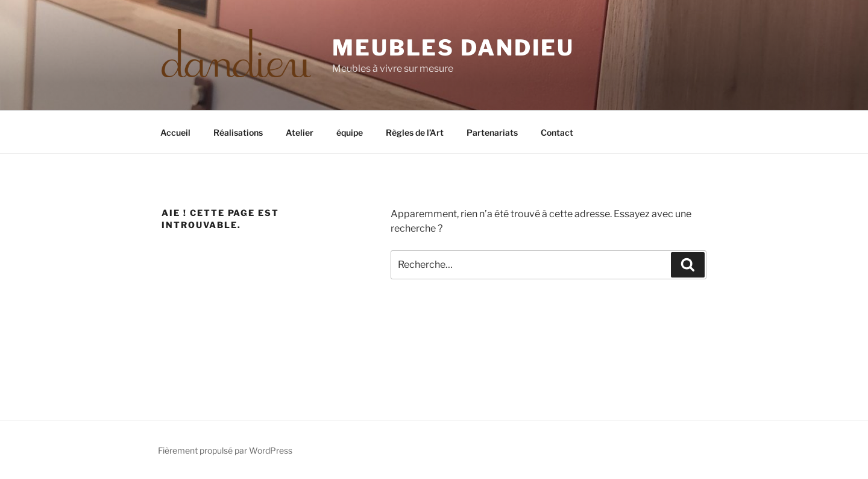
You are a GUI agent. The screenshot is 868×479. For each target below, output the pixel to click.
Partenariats (492, 132)
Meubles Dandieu (453, 48)
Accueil (175, 132)
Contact (557, 132)
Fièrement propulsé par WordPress (225, 450)
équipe (350, 132)
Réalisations (238, 132)
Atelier (300, 132)
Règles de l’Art (415, 132)
